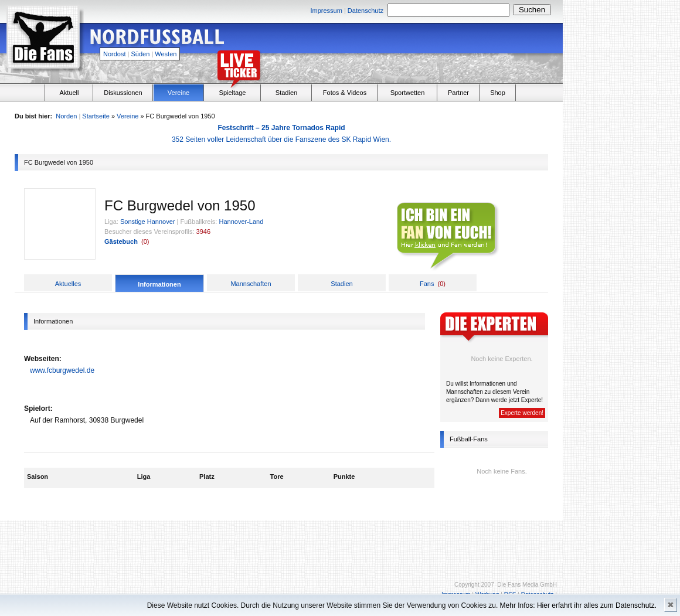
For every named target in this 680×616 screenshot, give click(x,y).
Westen (166, 54)
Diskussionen (123, 93)
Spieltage (233, 93)
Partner (458, 93)
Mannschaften (251, 284)
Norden (66, 116)
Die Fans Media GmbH (527, 585)
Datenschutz (365, 11)
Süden (141, 54)
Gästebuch (121, 241)
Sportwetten (408, 93)
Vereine (178, 93)
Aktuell (69, 93)
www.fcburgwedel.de (62, 370)
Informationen (159, 284)
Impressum (326, 11)
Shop (498, 93)
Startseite (96, 116)
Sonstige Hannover (148, 222)
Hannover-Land (242, 222)
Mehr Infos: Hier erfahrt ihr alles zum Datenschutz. (578, 605)
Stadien (286, 93)
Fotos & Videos (345, 93)
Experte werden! (522, 413)
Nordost (115, 54)
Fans (427, 284)
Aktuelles (68, 284)
